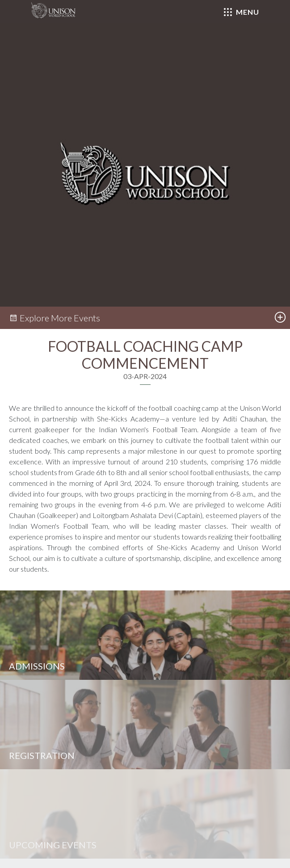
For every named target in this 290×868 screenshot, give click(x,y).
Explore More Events (55, 318)
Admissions (37, 666)
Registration (42, 755)
